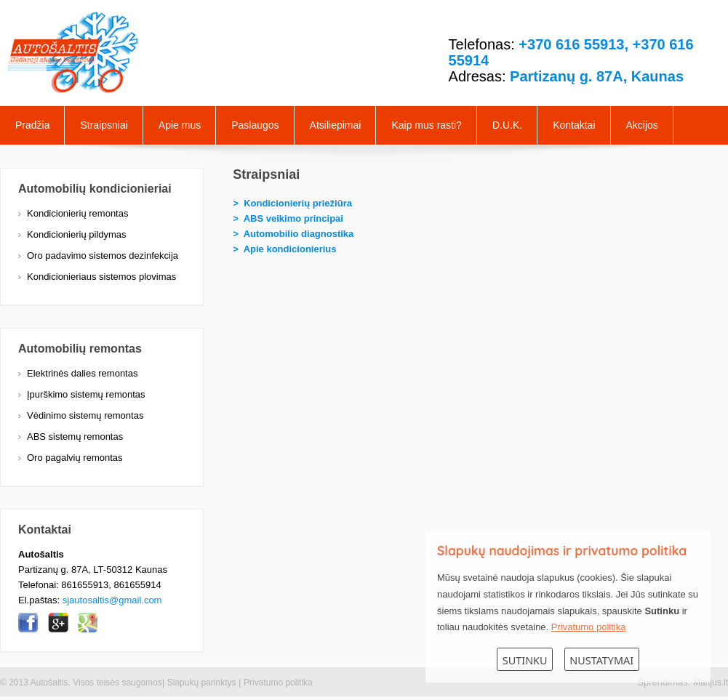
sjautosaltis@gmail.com (112, 600)
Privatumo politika (278, 683)
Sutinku (525, 660)
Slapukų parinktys (202, 683)
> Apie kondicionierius (284, 249)
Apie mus (180, 125)
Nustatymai (601, 660)
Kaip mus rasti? (426, 125)
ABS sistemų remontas (75, 437)
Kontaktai (574, 125)
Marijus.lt (711, 683)
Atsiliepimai (336, 125)
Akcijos (642, 125)
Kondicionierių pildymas (77, 234)
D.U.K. (507, 125)
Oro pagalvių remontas (75, 458)
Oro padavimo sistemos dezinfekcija (103, 256)
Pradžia (32, 125)
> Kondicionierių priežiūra (292, 203)
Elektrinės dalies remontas (82, 373)
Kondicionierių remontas (77, 213)
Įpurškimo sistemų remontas (86, 394)
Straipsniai (104, 125)
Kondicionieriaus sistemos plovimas (101, 277)
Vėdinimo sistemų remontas (85, 415)
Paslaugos (255, 125)
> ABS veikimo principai (288, 218)
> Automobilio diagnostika (293, 234)
